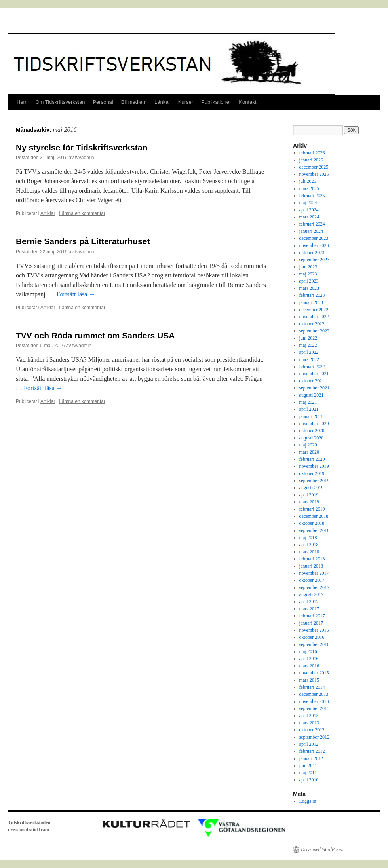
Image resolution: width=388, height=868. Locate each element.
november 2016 (314, 630)
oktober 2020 (312, 431)
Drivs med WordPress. (322, 849)
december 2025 (314, 167)
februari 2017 (312, 616)
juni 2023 (308, 267)
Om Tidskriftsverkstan (60, 102)
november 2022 (314, 317)
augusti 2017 (312, 594)
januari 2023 (311, 302)
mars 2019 (309, 502)
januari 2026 (311, 160)
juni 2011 (308, 765)
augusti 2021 (312, 395)
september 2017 (314, 587)
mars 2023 (309, 288)
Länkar (162, 102)
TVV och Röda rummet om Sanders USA (95, 335)
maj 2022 (308, 345)
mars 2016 (309, 666)
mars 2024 (309, 217)
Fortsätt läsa (76, 294)
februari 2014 (312, 687)
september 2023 (314, 260)
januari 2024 (311, 231)
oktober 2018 (312, 523)
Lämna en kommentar (82, 213)
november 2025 (314, 174)
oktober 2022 (312, 324)
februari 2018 (312, 559)
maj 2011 (308, 773)
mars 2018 (309, 552)
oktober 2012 (312, 730)
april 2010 (309, 780)
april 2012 (309, 744)
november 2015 (314, 673)
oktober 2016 (312, 637)
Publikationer (216, 102)
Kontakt (247, 102)
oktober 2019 (312, 473)
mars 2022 (309, 359)
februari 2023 (312, 295)
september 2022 (314, 331)
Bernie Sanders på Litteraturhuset (83, 241)
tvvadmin (84, 158)
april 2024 (309, 210)
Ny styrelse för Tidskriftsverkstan (82, 147)
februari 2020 (312, 459)
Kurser (186, 102)
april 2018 (309, 545)
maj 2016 (308, 651)
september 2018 (314, 530)
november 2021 (314, 374)
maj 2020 (308, 445)
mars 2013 (309, 723)
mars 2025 (309, 188)
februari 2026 (312, 153)
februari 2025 (312, 196)
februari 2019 (312, 509)
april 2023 (309, 281)
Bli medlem (134, 102)
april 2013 (309, 716)
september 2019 (314, 481)
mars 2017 (309, 609)
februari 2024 (312, 224)
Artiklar (48, 213)
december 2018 (314, 516)
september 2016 (314, 644)
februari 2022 (312, 367)
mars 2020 (309, 452)
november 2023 (314, 245)
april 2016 (309, 659)
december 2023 (314, 238)
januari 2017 (311, 623)
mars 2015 (309, 680)
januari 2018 (311, 566)
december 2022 (314, 310)
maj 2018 (308, 538)
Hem (22, 102)
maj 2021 (308, 402)
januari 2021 (311, 416)
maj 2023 (308, 274)
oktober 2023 (312, 253)
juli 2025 (308, 181)
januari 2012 (311, 758)
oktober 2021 (312, 381)
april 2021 (309, 409)
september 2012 (314, 737)
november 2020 (314, 424)
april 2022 (309, 352)
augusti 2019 (312, 488)
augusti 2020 (312, 438)
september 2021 (314, 388)
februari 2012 (312, 751)
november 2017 (314, 573)
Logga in (308, 801)
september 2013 (314, 708)
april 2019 (309, 495)
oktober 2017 (312, 580)
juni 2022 (308, 338)
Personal (103, 102)
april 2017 (309, 602)
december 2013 (314, 694)
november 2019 (314, 466)
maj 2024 (308, 203)
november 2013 (314, 701)
